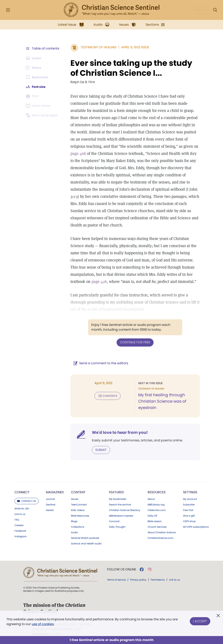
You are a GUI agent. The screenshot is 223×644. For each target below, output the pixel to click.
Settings (190, 492)
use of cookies (43, 624)
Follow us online (122, 569)
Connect (22, 492)
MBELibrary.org (156, 504)
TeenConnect (79, 504)
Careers (19, 525)
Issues (75, 499)
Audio (74, 532)
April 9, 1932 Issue (135, 47)
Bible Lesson (155, 521)
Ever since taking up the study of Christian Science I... (131, 68)
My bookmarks (118, 499)
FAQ (17, 520)
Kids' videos (78, 510)
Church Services (157, 527)
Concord (114, 521)
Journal (50, 499)
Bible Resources (80, 516)
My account (190, 499)
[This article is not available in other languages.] (43, 115)
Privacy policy (138, 579)
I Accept (200, 621)
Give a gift (189, 516)
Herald (50, 510)
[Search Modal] (215, 10)
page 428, (99, 282)
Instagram (21, 536)
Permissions (158, 579)
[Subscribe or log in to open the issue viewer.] (39, 106)
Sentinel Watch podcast (85, 538)
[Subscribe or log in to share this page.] (34, 68)
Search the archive (120, 504)
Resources (157, 492)
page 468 (78, 153)
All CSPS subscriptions (196, 527)
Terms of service (116, 579)
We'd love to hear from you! (119, 432)
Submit (100, 450)
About (151, 499)
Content (78, 492)
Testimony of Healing (98, 47)
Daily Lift (152, 516)
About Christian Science (162, 532)
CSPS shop (189, 521)
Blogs (74, 521)
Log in (199, 10)
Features (116, 492)
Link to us (20, 514)
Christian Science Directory (125, 510)
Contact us (27, 501)
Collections (78, 527)
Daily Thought (117, 527)
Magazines (55, 492)
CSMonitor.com (157, 510)
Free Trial (188, 510)
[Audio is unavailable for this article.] (34, 58)
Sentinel (51, 504)
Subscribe (189, 504)
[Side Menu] (8, 10)
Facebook (20, 531)
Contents (107, 396)
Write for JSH (22, 508)
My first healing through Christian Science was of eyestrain (162, 401)
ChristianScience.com (160, 538)
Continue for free (135, 342)
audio (86, 543)
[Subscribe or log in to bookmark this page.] (37, 77)
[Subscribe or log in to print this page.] (33, 96)
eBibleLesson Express (121, 516)
